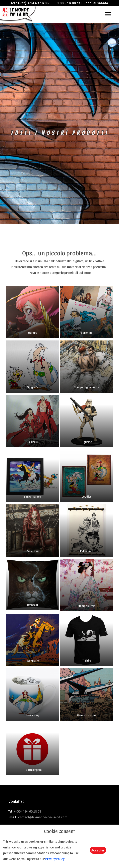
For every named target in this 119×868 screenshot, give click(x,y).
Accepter (98, 850)
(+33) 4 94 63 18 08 (33, 3)
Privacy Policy (55, 859)
